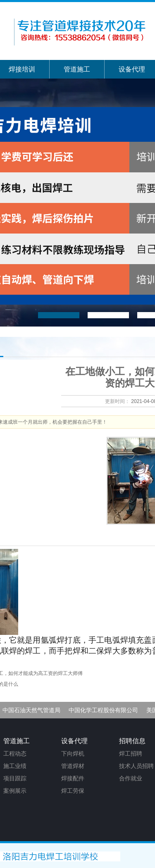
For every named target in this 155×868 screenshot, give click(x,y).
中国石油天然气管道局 (31, 710)
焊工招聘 (131, 754)
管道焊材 (73, 766)
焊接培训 (22, 69)
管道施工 (77, 69)
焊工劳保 (73, 791)
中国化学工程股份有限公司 (103, 710)
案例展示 (15, 791)
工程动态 (15, 754)
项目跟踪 (15, 778)
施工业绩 (15, 766)
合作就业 (131, 778)
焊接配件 (73, 778)
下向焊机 (73, 754)
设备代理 (132, 69)
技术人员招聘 (136, 766)
